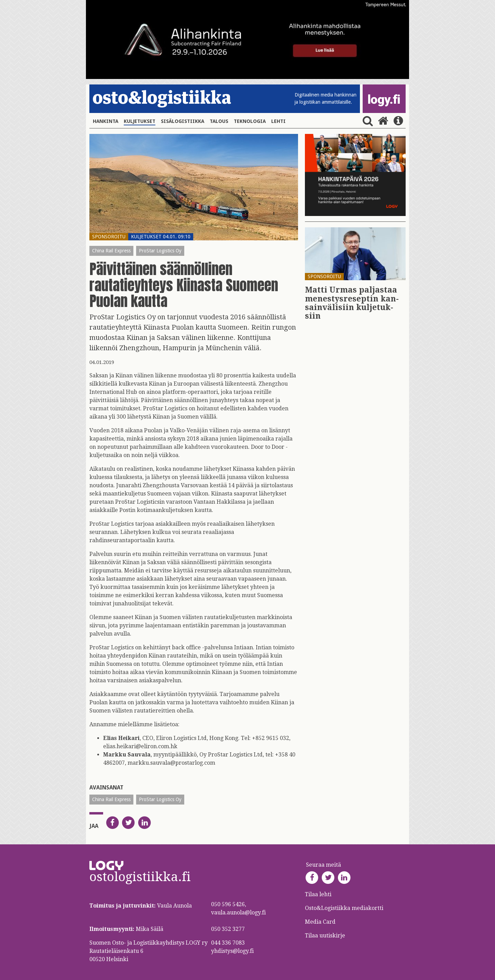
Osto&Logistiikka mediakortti (344, 908)
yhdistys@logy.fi (232, 951)
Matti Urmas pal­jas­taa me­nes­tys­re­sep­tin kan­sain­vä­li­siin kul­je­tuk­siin (352, 303)
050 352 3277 (228, 929)
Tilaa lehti (318, 894)
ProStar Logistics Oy (160, 251)
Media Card (321, 922)
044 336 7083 (228, 943)
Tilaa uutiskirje (325, 936)
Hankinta (106, 121)
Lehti (278, 121)
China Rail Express (111, 251)
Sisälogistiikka (183, 121)
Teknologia (250, 121)
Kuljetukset (140, 121)
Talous (219, 121)
